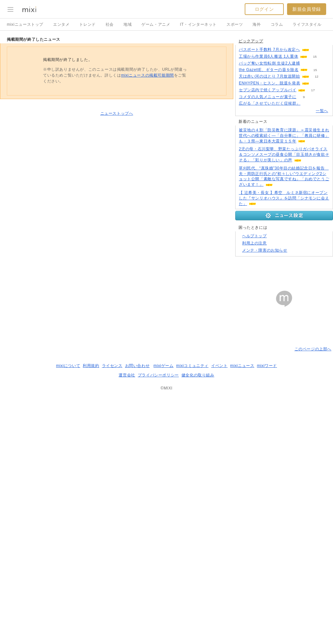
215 (308, 268)
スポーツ (235, 24)
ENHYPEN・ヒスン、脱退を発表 (269, 248)
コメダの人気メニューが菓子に (268, 261)
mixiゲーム (164, 613)
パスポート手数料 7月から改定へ (269, 214)
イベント (219, 613)
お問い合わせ (138, 613)
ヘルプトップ (254, 484)
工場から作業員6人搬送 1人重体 (268, 221)
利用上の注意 (254, 491)
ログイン (264, 9)
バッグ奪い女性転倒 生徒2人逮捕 (269, 228)
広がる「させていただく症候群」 (270, 268)
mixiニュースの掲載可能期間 (147, 158)
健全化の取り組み (198, 623)
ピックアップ (251, 206)
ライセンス (112, 613)
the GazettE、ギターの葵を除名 (269, 234)
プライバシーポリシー (158, 623)
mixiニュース (242, 613)
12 (317, 241)
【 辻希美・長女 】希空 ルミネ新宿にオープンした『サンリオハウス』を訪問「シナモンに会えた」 (284, 363)
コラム (277, 24)
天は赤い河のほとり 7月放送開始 (269, 241)
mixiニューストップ (25, 24)
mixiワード (267, 613)
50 (317, 214)
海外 (257, 24)
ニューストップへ (117, 197)
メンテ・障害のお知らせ (265, 498)
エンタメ (61, 24)
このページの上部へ (313, 597)
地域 (128, 24)
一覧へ (322, 275)
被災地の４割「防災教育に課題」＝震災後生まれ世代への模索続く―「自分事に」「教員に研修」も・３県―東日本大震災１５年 (284, 300)
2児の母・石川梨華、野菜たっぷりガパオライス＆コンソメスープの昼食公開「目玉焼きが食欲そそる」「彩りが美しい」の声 (284, 319)
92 (307, 228)
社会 (110, 24)
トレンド (87, 24)
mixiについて (68, 613)
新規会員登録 (307, 9)
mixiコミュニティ (192, 613)
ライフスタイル (307, 24)
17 (313, 255)
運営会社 (127, 623)
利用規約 (91, 613)
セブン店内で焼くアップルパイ (268, 255)
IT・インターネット (198, 24)
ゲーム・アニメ (156, 24)
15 (315, 221)
